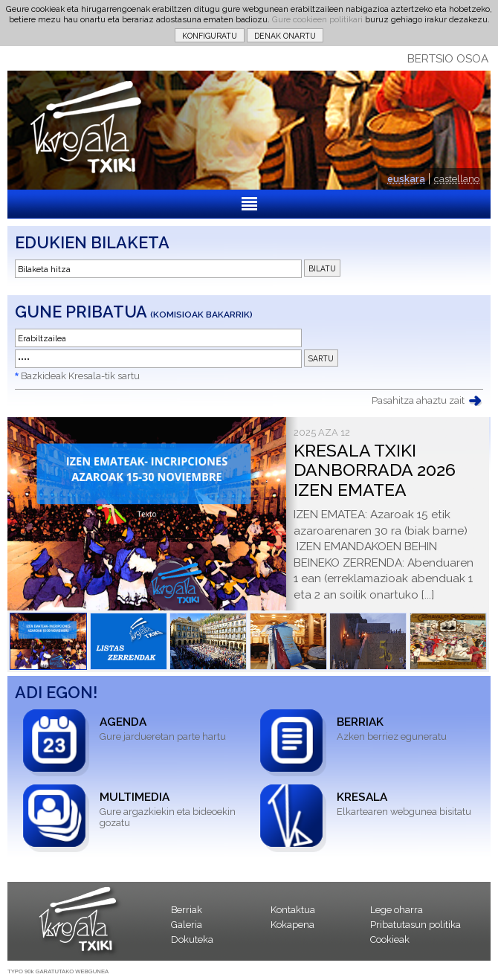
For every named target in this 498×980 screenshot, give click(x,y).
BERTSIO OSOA (448, 59)
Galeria (187, 925)
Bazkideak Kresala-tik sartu (80, 376)
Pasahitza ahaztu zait (418, 400)
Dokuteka (192, 939)
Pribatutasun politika (415, 925)
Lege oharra (397, 910)
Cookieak (390, 939)
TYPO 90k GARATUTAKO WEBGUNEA (58, 971)
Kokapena (292, 925)
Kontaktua (293, 910)
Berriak (187, 910)
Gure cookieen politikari (317, 19)
